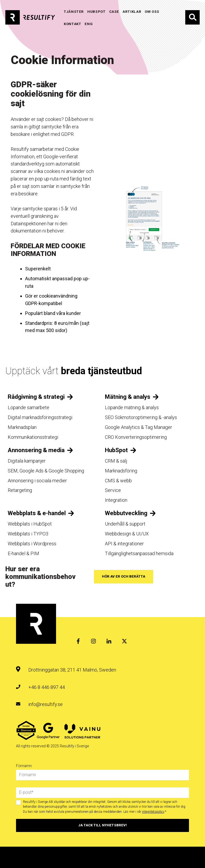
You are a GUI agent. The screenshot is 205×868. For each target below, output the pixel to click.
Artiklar (132, 12)
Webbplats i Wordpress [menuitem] (32, 544)
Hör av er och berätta (124, 576)
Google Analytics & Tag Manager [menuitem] (139, 427)
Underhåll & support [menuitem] (125, 524)
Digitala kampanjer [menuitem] (27, 461)
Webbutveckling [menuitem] (126, 513)
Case (114, 12)
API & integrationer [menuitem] (124, 544)
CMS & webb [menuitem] (118, 481)
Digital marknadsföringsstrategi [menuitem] (40, 417)
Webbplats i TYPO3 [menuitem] (28, 534)
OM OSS (152, 12)
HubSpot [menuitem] (116, 450)
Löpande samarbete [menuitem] (29, 407)
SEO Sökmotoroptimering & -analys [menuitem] (141, 417)
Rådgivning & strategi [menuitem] (36, 397)
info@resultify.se (46, 704)
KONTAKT (72, 24)
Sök (192, 17)
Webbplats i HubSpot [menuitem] (30, 524)
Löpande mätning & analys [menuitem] (132, 407)
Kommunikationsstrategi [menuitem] (33, 437)
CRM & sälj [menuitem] (116, 461)
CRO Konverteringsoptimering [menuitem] (136, 437)
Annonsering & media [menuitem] (36, 450)
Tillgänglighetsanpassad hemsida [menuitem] (139, 553)
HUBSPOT (96, 12)
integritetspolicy (153, 812)
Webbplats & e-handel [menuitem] (37, 513)
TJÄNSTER (74, 12)
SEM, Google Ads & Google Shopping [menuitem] (46, 471)
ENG (89, 24)
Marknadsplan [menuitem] (22, 427)
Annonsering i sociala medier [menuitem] (37, 481)
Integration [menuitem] (116, 500)
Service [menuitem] (113, 490)
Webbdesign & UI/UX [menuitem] (127, 534)
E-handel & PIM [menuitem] (23, 553)
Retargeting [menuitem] (20, 490)
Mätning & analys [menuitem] (128, 397)
